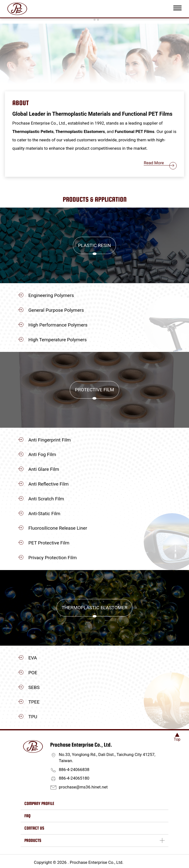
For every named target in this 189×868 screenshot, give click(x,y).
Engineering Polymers (51, 295)
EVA (33, 658)
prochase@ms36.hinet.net (83, 787)
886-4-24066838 (74, 770)
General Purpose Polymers (56, 310)
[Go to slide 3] (98, 20)
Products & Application (95, 199)
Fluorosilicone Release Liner (58, 528)
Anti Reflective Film (48, 484)
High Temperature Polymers (57, 340)
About (21, 103)
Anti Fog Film (42, 454)
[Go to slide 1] (91, 20)
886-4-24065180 (74, 778)
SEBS (34, 687)
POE (33, 673)
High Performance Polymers (58, 325)
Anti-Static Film (44, 514)
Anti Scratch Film (46, 499)
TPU (33, 717)
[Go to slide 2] (94, 20)
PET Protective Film (49, 543)
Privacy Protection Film (53, 558)
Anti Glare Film (44, 469)
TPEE (34, 702)
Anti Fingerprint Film (49, 440)
